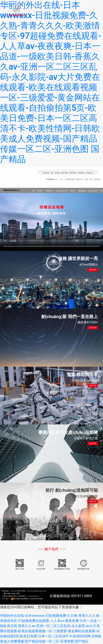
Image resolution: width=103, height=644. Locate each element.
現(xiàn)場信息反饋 (68, 179)
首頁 (33, 191)
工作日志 (97, 179)
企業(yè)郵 (88, 179)
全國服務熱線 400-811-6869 (71, 596)
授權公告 (79, 179)
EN (101, 191)
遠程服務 (73, 191)
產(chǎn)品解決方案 (61, 191)
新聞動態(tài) (49, 191)
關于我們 (40, 191)
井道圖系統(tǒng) (52, 179)
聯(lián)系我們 (93, 191)
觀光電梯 (65, 173)
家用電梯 (73, 173)
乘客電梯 (46, 173)
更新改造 (90, 173)
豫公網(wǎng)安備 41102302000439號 (28, 599)
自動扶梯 (81, 173)
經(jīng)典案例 (82, 191)
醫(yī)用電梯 (55, 173)
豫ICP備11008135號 (12, 594)
